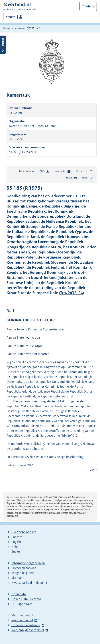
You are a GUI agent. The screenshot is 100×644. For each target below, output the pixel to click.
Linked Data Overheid (26, 599)
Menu (90, 6)
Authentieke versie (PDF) (34, 172)
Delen (87, 178)
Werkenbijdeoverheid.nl (28, 630)
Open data (19, 594)
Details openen (3, 45)
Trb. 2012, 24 (71, 293)
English (16, 542)
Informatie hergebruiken (28, 563)
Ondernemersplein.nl (26, 625)
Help (15, 547)
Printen (71, 178)
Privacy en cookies (24, 568)
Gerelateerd (84, 171)
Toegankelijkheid (23, 573)
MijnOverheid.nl (22, 615)
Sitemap (17, 578)
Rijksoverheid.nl (22, 620)
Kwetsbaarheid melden (27, 583)
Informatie (63, 171)
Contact (17, 537)
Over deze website (24, 532)
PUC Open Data (22, 604)
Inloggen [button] (10, 17)
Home (7, 28)
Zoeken (17, 552)
